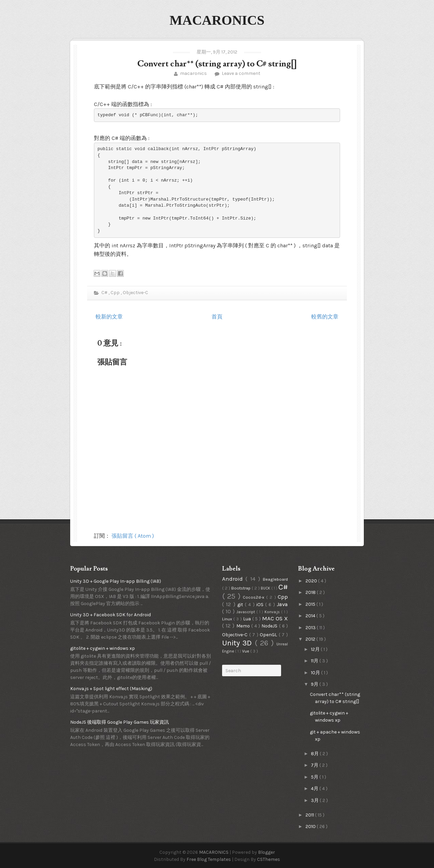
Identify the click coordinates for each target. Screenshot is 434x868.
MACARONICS (217, 20)
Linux (228, 619)
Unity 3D (238, 643)
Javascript (246, 612)
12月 (316, 649)
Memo (244, 626)
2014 (311, 616)
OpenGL (269, 635)
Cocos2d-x (254, 597)
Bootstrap (241, 588)
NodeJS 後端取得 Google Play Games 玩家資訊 (120, 722)
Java (282, 604)
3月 (315, 800)
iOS (261, 605)
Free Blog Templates (209, 859)
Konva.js (273, 612)
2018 (311, 592)
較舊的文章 (325, 317)
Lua (248, 619)
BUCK (266, 588)
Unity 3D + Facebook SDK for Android (111, 615)
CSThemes (269, 859)
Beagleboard (275, 579)
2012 (311, 639)
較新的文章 (109, 317)
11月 (315, 661)
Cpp (116, 293)
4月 (315, 789)
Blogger (267, 852)
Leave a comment (241, 73)
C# (104, 293)
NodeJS (270, 626)
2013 (311, 628)
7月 (315, 765)
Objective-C (135, 293)
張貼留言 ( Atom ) (133, 536)
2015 (311, 604)
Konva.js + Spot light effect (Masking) (111, 689)
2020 (312, 581)
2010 (311, 826)
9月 (315, 684)
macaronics (193, 73)
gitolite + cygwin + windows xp (103, 648)
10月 (316, 673)
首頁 (217, 317)
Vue (246, 651)
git (241, 605)
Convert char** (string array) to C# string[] (217, 64)
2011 (310, 815)
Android (234, 579)
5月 (315, 777)
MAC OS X (275, 618)
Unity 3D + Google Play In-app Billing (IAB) (116, 581)
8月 (315, 754)
